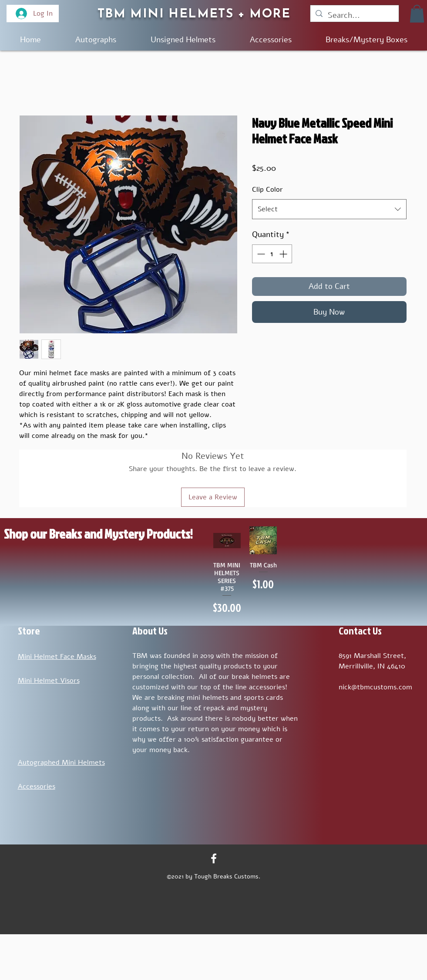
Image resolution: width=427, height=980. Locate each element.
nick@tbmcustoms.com (375, 687)
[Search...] (354, 15)
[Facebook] (214, 858)
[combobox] (329, 209)
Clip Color (267, 190)
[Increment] (284, 254)
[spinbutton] (272, 254)
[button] (417, 14)
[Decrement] (260, 254)
